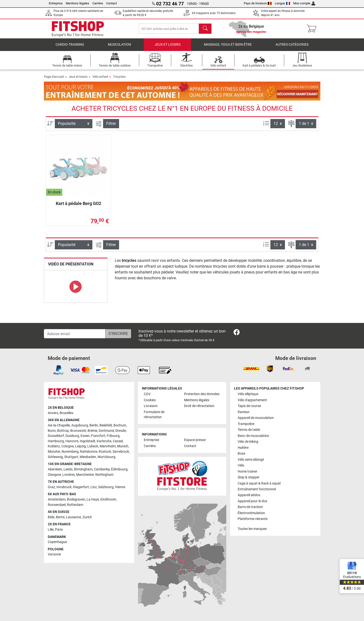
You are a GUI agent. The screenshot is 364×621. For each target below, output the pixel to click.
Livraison (151, 406)
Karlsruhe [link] (104, 441)
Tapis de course (249, 406)
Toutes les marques (252, 529)
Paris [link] (59, 530)
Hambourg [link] (56, 441)
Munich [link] (123, 446)
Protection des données (202, 394)
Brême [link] (92, 431)
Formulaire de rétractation (154, 415)
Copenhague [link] (57, 542)
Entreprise (56, 3)
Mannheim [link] (108, 446)
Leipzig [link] (81, 446)
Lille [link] (51, 530)
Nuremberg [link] (70, 452)
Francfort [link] (98, 436)
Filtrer (111, 124)
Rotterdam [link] (75, 505)
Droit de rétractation (199, 406)
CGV (147, 394)
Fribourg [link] (113, 436)
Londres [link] (69, 475)
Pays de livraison (258, 3)
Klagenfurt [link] (81, 487)
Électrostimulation (251, 513)
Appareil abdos (249, 495)
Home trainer (247, 472)
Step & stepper (249, 477)
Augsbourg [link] (80, 425)
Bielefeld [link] (106, 425)
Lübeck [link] (93, 446)
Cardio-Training (70, 45)
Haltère (243, 448)
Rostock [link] (105, 452)
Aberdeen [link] (55, 469)
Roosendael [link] (57, 505)
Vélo (241, 465)
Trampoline (246, 424)
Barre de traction (250, 507)
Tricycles (119, 77)
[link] (237, 333)
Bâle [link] (51, 517)
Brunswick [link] (78, 431)
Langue (282, 3)
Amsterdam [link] (57, 499)
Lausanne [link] (73, 517)
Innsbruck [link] (64, 487)
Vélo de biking (248, 442)
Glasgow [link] (54, 475)
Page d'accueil (54, 77)
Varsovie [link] (54, 554)
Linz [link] (94, 487)
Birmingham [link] (83, 469)
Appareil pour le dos (252, 501)
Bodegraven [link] (76, 499)
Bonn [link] (52, 431)
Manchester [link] (85, 475)
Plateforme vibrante (253, 519)
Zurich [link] (87, 517)
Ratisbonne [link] (89, 452)
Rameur (244, 412)
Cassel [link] (118, 441)
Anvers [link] (53, 413)
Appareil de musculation (256, 418)
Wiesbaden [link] (88, 457)
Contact (112, 3)
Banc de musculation (253, 436)
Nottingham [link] (104, 475)
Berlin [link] (94, 425)
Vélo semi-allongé (251, 460)
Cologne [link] (68, 446)
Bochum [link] (120, 425)
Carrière (98, 3)
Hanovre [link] (72, 441)
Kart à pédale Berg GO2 (78, 203)
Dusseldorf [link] (56, 436)
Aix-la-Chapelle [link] (59, 425)
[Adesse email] (75, 334)
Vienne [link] (120, 487)
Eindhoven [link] (108, 499)
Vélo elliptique (248, 394)
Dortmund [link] (106, 431)
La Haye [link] (93, 499)
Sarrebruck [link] (121, 452)
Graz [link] (51, 487)
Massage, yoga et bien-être (228, 45)
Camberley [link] (102, 469)
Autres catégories (292, 45)
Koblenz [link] (54, 446)
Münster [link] (54, 452)
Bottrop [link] (63, 431)
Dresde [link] (121, 431)
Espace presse (195, 440)
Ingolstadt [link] (88, 441)
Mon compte (304, 3)
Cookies (150, 400)
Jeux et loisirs (167, 45)
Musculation (119, 45)
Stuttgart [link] (71, 457)
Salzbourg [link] (106, 487)
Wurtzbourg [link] (106, 457)
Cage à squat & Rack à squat (259, 483)
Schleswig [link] (55, 457)
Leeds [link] (68, 469)
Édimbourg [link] (119, 469)
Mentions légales (77, 3)
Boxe (241, 454)
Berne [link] (60, 517)
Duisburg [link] (72, 436)
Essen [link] (85, 436)
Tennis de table (249, 430)
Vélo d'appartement (252, 400)
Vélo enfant (100, 77)
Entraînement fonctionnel (257, 489)
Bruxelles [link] (66, 413)
